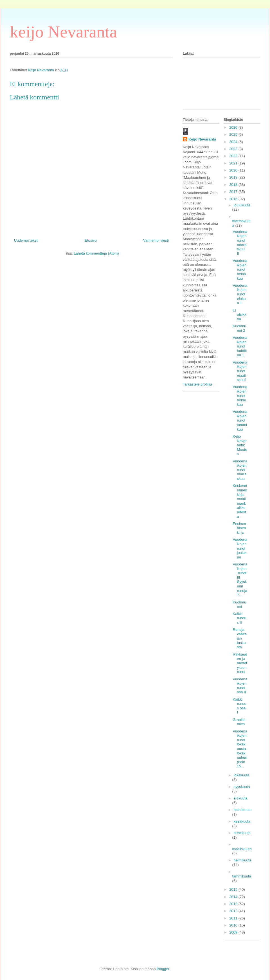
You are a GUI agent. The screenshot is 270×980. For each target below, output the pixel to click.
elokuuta (241, 798)
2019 (234, 177)
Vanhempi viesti (156, 240)
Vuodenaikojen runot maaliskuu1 (240, 371)
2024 (234, 142)
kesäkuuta (242, 821)
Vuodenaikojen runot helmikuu (240, 396)
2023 (234, 149)
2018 (234, 185)
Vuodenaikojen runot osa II (240, 686)
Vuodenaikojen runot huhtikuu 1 (240, 346)
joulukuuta (242, 205)
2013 (234, 904)
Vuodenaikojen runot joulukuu (240, 548)
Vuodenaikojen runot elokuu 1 (240, 294)
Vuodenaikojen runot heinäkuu (240, 269)
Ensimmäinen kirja (239, 528)
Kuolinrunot (239, 604)
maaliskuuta (242, 849)
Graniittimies (239, 722)
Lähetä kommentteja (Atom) (96, 253)
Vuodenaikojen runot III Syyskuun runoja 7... (240, 580)
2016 (234, 199)
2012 (234, 911)
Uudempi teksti (26, 240)
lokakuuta (242, 775)
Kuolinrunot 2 (239, 328)
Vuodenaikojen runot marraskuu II (240, 243)
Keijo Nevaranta (202, 139)
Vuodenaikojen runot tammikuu (240, 420)
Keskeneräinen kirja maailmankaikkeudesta (240, 501)
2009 (234, 932)
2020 (234, 170)
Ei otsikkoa (239, 315)
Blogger (163, 969)
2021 (234, 163)
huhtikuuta (242, 833)
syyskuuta (242, 787)
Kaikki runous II (239, 618)
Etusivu (91, 240)
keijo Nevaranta (63, 32)
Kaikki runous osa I (239, 706)
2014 (234, 897)
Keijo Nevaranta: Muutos (240, 445)
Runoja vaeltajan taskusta (240, 638)
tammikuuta (242, 876)
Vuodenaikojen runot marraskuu (240, 470)
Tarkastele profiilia (197, 384)
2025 (234, 134)
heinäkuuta (243, 810)
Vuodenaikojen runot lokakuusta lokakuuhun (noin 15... (240, 749)
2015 (234, 889)
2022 (234, 156)
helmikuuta (243, 860)
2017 (234, 192)
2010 (234, 925)
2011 (234, 918)
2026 (234, 127)
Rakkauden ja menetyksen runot (240, 663)
